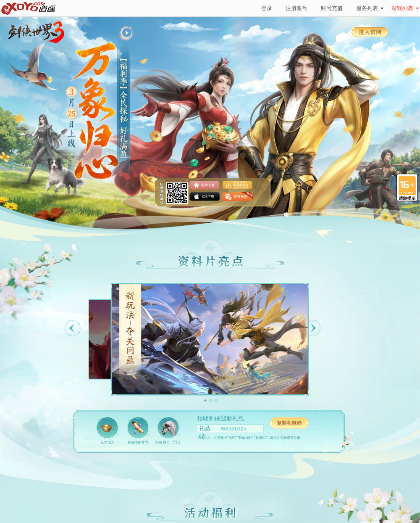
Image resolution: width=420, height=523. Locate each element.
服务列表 (370, 8)
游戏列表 (405, 8)
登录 (267, 8)
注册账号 (297, 8)
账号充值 (332, 8)
